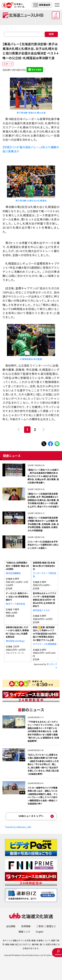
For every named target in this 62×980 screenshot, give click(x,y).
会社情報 (11, 926)
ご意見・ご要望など (46, 926)
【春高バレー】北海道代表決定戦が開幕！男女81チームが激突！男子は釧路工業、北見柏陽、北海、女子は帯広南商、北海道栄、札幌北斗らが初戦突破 (43, 524)
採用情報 (26, 926)
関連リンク (24, 932)
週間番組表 (42, 5)
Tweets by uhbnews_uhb (18, 827)
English (40, 932)
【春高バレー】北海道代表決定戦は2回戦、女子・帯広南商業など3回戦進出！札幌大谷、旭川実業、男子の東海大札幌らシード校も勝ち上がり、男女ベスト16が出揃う (43, 500)
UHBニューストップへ (31, 816)
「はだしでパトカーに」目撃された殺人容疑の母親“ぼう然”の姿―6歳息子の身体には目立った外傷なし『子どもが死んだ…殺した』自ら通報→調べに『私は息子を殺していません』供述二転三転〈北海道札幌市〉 (43, 764)
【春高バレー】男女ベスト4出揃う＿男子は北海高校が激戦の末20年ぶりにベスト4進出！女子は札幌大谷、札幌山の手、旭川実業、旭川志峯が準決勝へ (43, 476)
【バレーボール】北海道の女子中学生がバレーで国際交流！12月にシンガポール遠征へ (43, 545)
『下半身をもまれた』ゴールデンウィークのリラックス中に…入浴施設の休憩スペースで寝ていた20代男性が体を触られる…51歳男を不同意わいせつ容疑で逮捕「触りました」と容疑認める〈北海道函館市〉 (43, 731)
